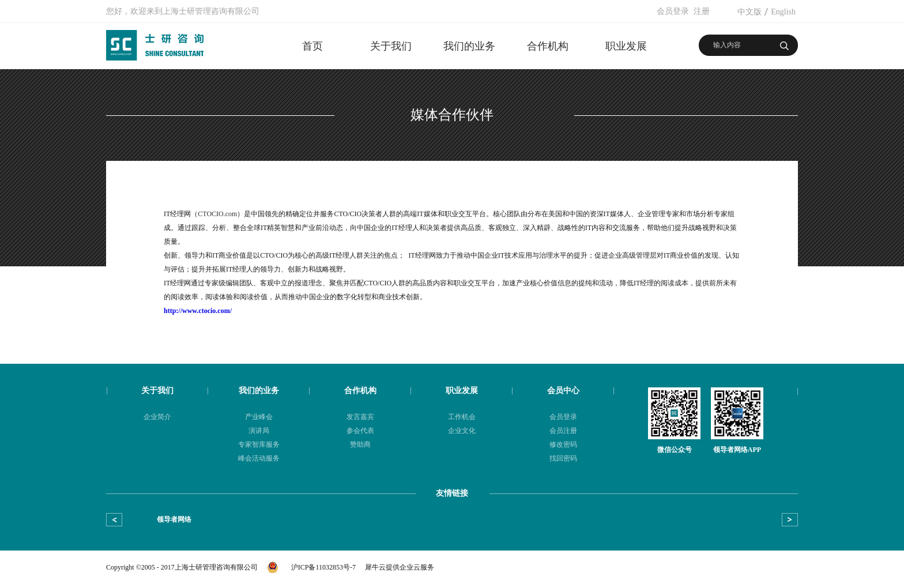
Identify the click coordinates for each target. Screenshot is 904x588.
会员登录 (673, 11)
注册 (702, 11)
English (783, 12)
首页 (312, 46)
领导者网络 (174, 519)
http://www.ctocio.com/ (198, 311)
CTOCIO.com (217, 214)
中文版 (749, 12)
